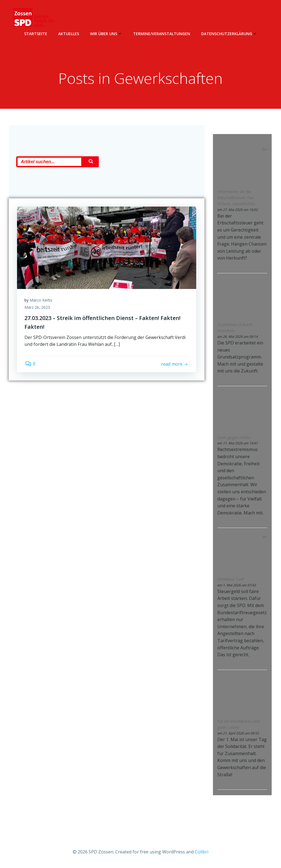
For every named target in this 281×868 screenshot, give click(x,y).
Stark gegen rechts (233, 438)
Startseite (36, 33)
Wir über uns (106, 33)
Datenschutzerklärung (229, 33)
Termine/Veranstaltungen (162, 33)
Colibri (202, 852)
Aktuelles (69, 33)
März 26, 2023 (38, 312)
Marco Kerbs (42, 305)
